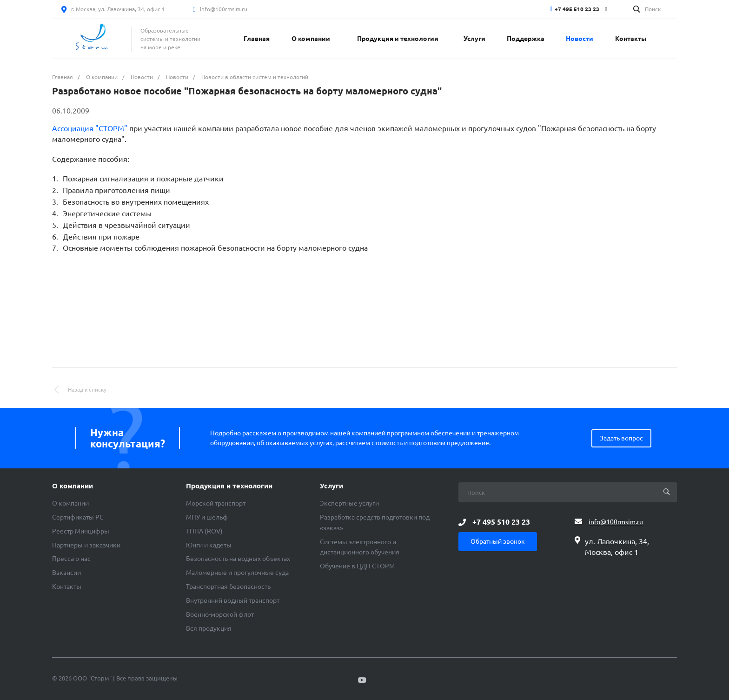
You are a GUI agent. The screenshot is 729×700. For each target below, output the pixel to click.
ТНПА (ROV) (204, 531)
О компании (73, 486)
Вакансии (66, 573)
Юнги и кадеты (209, 545)
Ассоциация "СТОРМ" (90, 128)
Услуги (331, 486)
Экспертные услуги (349, 503)
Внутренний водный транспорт (233, 600)
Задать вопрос (621, 438)
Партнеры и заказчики (86, 545)
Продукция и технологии (229, 486)
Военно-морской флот (220, 614)
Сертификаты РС (78, 517)
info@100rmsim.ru (224, 9)
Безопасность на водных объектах (238, 559)
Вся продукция (209, 628)
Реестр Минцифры (81, 531)
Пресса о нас (71, 559)
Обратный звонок (498, 541)
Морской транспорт (216, 503)
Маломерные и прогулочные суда (237, 573)
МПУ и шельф (207, 517)
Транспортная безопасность (228, 587)
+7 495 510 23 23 (577, 9)
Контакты (67, 587)
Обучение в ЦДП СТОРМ (357, 566)
